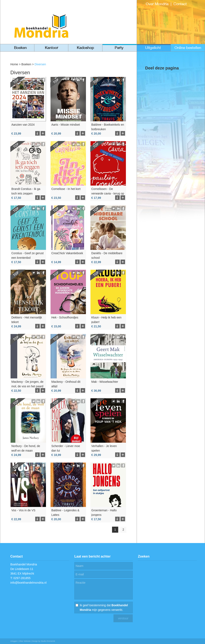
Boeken (26, 64)
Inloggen (14, 641)
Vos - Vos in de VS (23, 510)
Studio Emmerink (48, 641)
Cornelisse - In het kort (66, 189)
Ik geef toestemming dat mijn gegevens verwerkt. (104, 608)
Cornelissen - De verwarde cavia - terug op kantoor (108, 193)
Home (14, 64)
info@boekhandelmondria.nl (28, 583)
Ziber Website (25, 641)
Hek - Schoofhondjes (65, 317)
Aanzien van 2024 (23, 125)
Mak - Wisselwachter (105, 382)
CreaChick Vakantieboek (67, 253)
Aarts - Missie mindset (66, 125)
